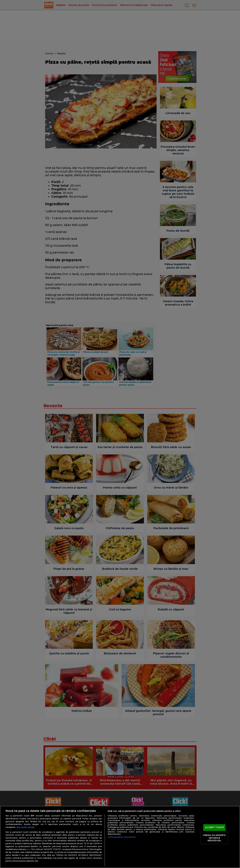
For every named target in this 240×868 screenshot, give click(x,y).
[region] (120, 837)
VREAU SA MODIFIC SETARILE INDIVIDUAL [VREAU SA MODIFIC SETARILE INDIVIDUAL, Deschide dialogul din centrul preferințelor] (214, 838)
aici (28, 849)
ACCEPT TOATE (214, 828)
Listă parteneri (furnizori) (122, 837)
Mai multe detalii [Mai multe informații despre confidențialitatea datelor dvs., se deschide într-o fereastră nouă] (26, 827)
